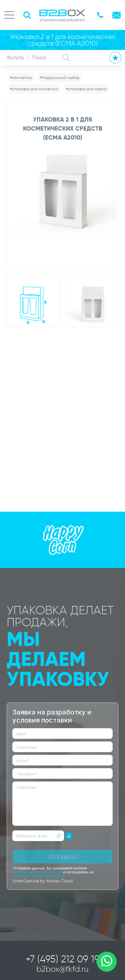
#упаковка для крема (86, 89)
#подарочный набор (60, 77)
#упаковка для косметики (34, 89)
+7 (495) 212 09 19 (63, 959)
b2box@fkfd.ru (62, 969)
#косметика (21, 77)
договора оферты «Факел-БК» (37, 872)
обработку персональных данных (40, 876)
